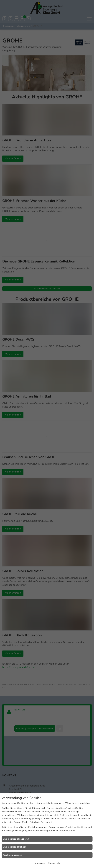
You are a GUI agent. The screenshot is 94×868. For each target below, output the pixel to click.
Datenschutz (54, 863)
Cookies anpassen (13, 855)
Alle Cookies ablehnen (15, 847)
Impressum (39, 863)
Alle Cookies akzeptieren (16, 839)
